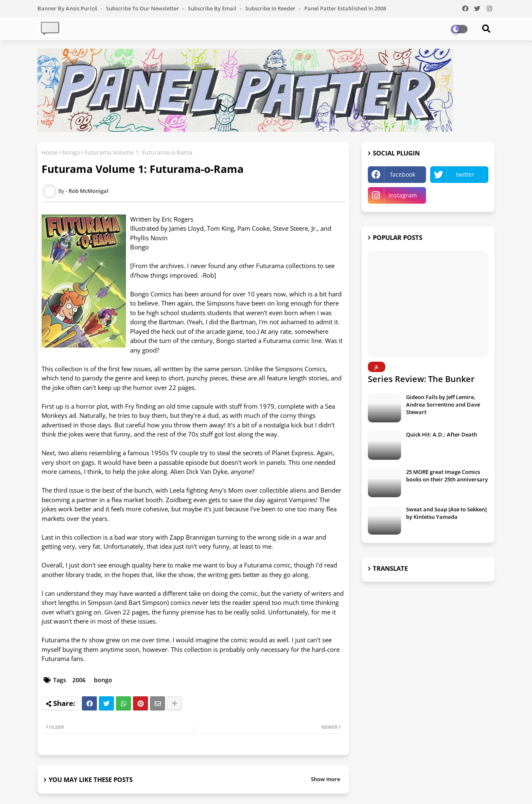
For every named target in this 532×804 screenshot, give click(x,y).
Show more (325, 779)
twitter (465, 174)
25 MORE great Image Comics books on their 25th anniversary (447, 476)
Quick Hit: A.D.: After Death (442, 434)
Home (50, 152)
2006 (79, 680)
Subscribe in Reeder (271, 8)
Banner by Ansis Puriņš (68, 8)
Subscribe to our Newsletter (143, 8)
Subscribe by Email (213, 8)
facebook (403, 174)
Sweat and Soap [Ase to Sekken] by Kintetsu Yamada (446, 513)
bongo (71, 152)
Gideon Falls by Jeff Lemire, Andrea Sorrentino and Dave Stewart (443, 404)
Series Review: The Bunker (421, 379)
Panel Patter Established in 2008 (345, 8)
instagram (403, 195)
